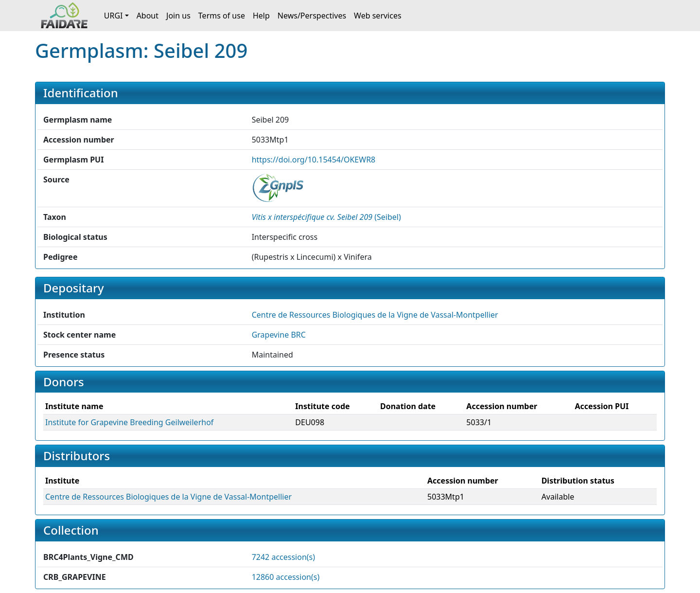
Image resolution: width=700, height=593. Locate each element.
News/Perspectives (312, 16)
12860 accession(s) (286, 577)
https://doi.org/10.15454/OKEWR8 (314, 160)
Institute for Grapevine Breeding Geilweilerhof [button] (129, 422)
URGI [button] (114, 16)
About (148, 16)
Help (261, 16)
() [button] (326, 217)
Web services (378, 16)
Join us (178, 16)
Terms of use (222, 16)
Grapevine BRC (279, 335)
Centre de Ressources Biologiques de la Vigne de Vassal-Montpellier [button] (375, 315)
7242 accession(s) (283, 557)
